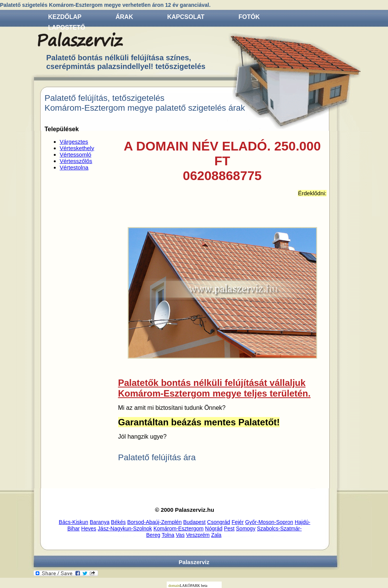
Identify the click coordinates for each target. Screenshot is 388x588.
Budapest (195, 522)
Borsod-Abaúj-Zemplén (155, 522)
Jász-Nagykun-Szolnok (125, 528)
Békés (118, 522)
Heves (89, 528)
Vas (180, 535)
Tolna (168, 535)
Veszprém (198, 535)
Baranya (100, 522)
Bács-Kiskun (74, 522)
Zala (216, 535)
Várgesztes (74, 142)
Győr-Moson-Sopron (269, 522)
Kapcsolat (186, 17)
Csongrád (219, 522)
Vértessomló (76, 154)
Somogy (246, 528)
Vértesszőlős (76, 161)
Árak (124, 17)
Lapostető (67, 27)
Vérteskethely (77, 148)
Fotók (249, 17)
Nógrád (214, 528)
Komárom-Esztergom (178, 528)
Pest (229, 528)
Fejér (238, 522)
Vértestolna (74, 167)
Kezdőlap (65, 17)
